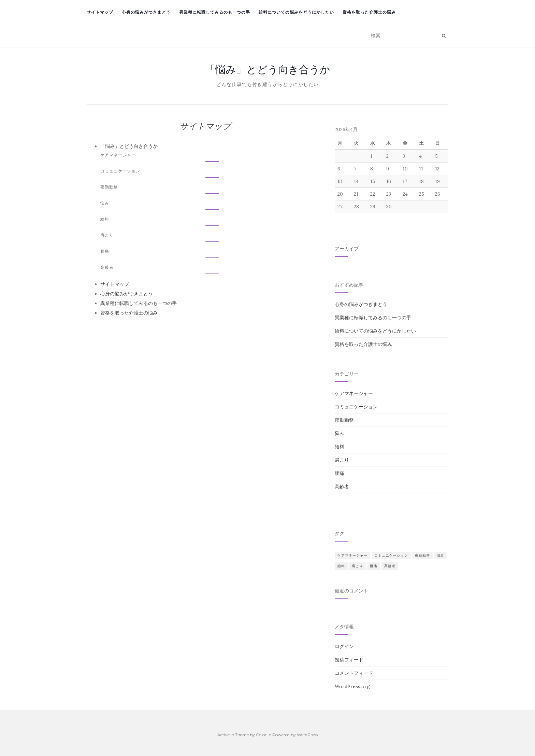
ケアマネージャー (118, 155)
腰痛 (105, 251)
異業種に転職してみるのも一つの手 (215, 12)
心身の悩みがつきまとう (146, 12)
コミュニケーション (120, 171)
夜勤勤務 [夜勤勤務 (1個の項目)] (422, 555)
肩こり (107, 235)
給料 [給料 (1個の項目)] (341, 566)
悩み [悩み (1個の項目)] (440, 555)
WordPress (307, 735)
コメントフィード (354, 673)
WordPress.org (352, 686)
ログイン (344, 646)
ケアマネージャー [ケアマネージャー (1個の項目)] (352, 555)
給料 (105, 219)
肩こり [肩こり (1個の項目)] (357, 566)
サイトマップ (100, 12)
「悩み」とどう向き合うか (268, 69)
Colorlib (264, 735)
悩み (105, 203)
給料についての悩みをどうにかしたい (296, 12)
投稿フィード (349, 660)
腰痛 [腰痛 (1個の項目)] (374, 566)
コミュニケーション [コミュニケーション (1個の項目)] (391, 555)
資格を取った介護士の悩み (369, 12)
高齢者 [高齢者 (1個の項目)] (390, 566)
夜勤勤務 (109, 187)
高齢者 (107, 267)
